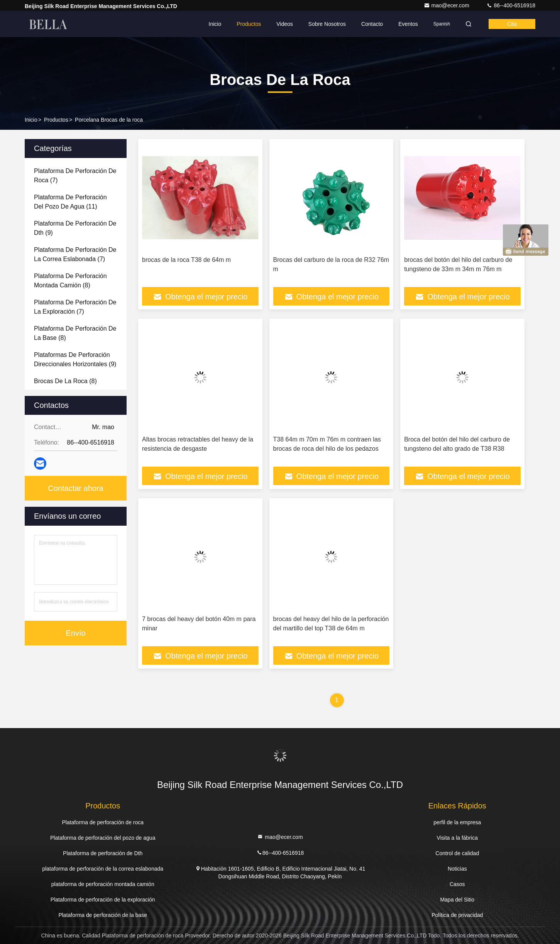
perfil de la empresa (457, 822)
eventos (408, 24)
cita (512, 24)
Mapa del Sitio (457, 900)
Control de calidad (457, 853)
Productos (249, 24)
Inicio (215, 24)
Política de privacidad (457, 915)
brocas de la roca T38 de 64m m (186, 260)
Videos (285, 24)
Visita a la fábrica (457, 838)
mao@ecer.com (447, 5)
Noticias (457, 869)
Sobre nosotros (327, 24)
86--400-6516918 (511, 5)
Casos (457, 884)
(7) (75, 176)
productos (56, 120)
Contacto (372, 24)
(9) (75, 228)
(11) (70, 202)
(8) (70, 281)
